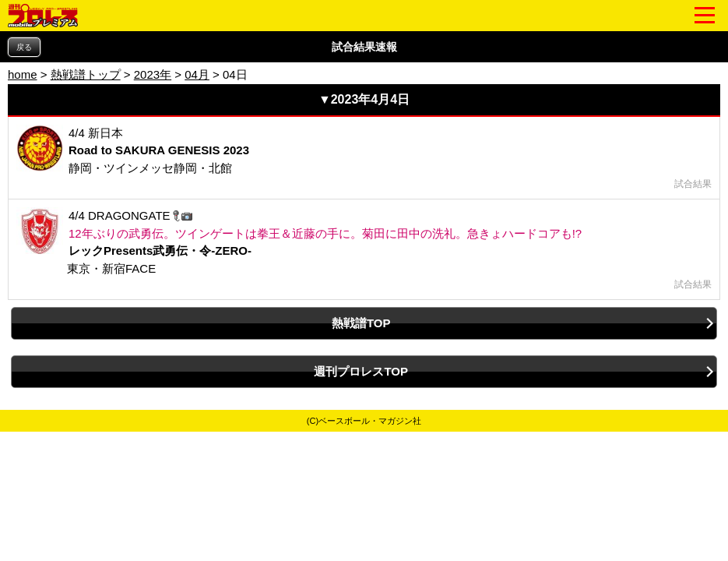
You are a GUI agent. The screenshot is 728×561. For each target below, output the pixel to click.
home (23, 74)
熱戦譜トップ (86, 74)
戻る (24, 47)
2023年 (153, 74)
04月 (197, 74)
